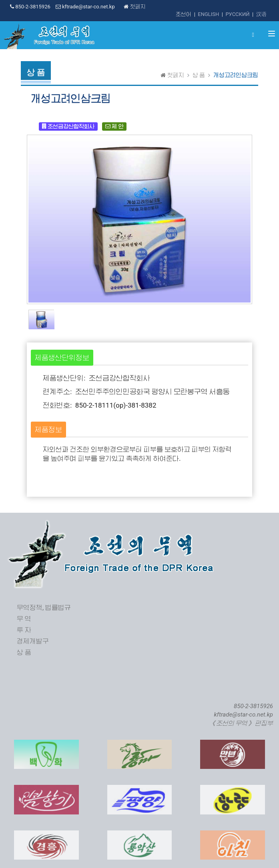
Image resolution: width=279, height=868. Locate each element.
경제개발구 (33, 641)
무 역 (24, 619)
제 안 (114, 126)
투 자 (24, 630)
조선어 (184, 14)
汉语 (261, 14)
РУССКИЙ (237, 14)
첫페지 (134, 7)
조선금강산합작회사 (68, 126)
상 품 (199, 75)
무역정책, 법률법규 (44, 608)
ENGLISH (208, 14)
